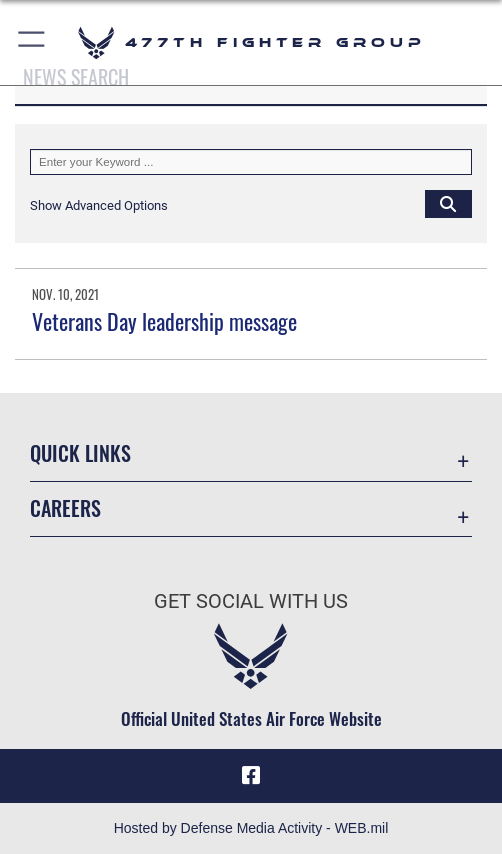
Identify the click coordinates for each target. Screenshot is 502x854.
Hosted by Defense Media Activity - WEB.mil (251, 828)
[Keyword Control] (251, 162)
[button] (32, 42)
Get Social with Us (251, 601)
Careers (65, 508)
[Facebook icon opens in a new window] (251, 776)
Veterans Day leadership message (164, 321)
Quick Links (80, 453)
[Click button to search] (448, 203)
